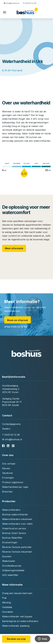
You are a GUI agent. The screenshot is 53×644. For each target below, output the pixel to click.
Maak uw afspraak (18, 320)
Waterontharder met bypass (17, 616)
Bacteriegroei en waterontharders (20, 621)
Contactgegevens (11, 424)
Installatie (7, 607)
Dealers (6, 429)
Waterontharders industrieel (17, 519)
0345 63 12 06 (29, 3)
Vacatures (7, 473)
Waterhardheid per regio (15, 487)
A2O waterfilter (10, 575)
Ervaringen (8, 478)
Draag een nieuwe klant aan (17, 593)
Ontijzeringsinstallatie (13, 570)
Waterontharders (11, 510)
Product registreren (13, 482)
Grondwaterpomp (12, 566)
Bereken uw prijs (16, 639)
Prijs (4, 598)
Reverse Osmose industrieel (17, 552)
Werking (7, 603)
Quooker (7, 556)
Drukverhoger (10, 542)
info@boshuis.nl (12, 3)
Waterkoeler (9, 561)
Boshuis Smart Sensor (14, 533)
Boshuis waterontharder (15, 514)
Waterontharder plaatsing (16, 626)
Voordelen (8, 612)
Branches (7, 492)
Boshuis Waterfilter (12, 538)
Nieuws (6, 468)
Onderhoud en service (14, 528)
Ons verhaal (9, 464)
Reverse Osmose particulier (17, 547)
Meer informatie (14, 248)
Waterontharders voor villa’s (17, 524)
